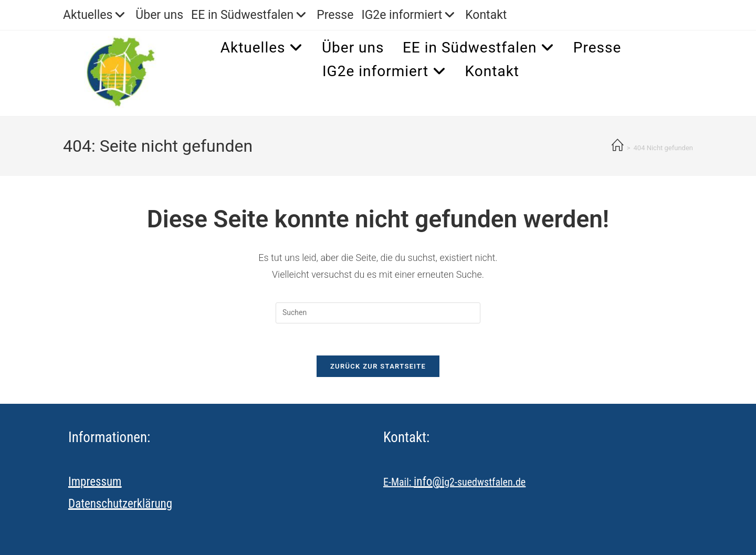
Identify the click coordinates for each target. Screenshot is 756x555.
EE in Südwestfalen (250, 15)
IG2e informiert (409, 15)
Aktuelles (95, 15)
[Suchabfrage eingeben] (378, 313)
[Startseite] (618, 146)
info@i (429, 482)
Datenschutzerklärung (120, 504)
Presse (335, 15)
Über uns (159, 15)
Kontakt (486, 15)
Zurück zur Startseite (378, 366)
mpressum (97, 482)
